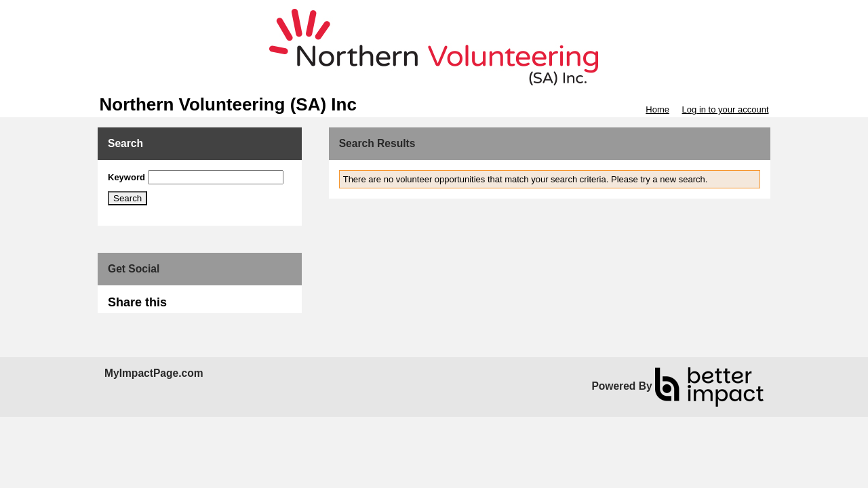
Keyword (126, 177)
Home (657, 109)
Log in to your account (726, 109)
